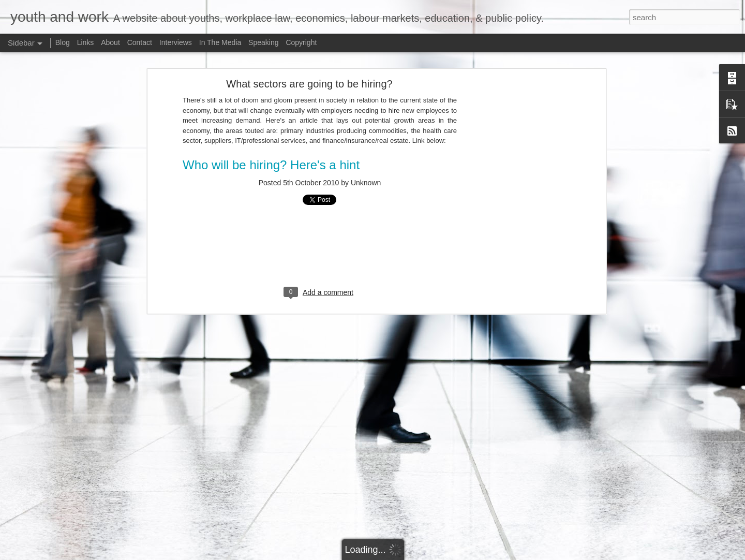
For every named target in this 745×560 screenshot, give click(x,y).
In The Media (220, 42)
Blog (63, 42)
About (110, 42)
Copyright (301, 42)
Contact (140, 42)
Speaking (263, 42)
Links (86, 42)
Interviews (176, 42)
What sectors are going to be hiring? (309, 69)
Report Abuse (593, 554)
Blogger (563, 554)
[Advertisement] (514, 232)
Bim (513, 554)
